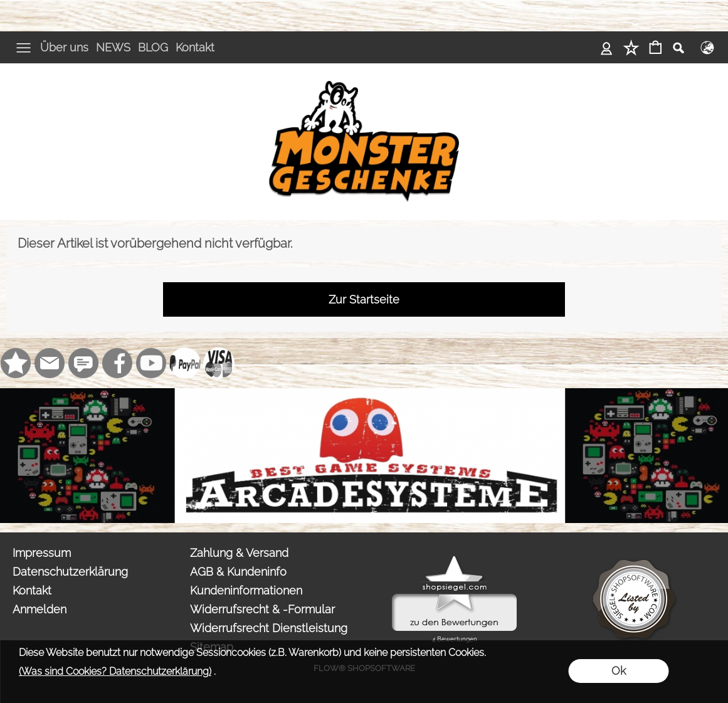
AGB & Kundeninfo (238, 572)
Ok (619, 671)
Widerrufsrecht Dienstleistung (269, 628)
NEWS (113, 47)
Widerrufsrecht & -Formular (262, 609)
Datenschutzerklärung (70, 572)
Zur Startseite (364, 299)
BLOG (153, 47)
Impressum (42, 553)
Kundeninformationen (246, 590)
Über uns (64, 47)
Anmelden (40, 609)
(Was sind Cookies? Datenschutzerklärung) (115, 671)
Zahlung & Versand (239, 553)
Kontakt (195, 47)
